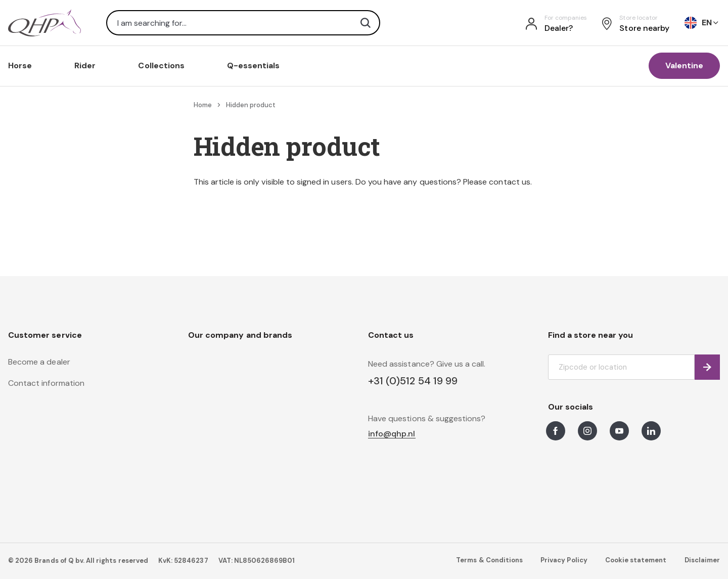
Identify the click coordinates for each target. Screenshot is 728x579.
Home (203, 105)
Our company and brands (240, 335)
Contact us (391, 335)
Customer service (45, 335)
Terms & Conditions (489, 560)
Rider (85, 65)
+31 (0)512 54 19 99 (413, 381)
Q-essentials (254, 65)
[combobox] (243, 23)
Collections (161, 65)
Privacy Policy (564, 560)
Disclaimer (702, 560)
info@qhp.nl (392, 434)
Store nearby (644, 28)
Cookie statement (636, 560)
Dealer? (559, 28)
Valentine (684, 65)
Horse (20, 65)
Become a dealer (39, 362)
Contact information (46, 383)
